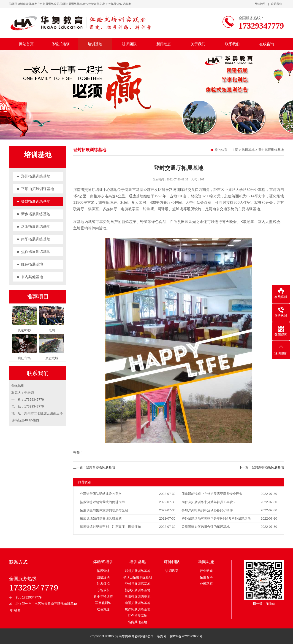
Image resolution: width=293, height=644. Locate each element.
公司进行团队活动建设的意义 (101, 494)
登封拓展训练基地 (36, 201)
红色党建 (103, 609)
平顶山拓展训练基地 (38, 189)
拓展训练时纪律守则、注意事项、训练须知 (110, 527)
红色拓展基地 (32, 264)
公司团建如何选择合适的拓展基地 (206, 527)
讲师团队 (129, 44)
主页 (235, 150)
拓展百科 (206, 577)
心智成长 (103, 590)
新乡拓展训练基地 (36, 214)
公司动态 (206, 584)
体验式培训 (61, 44)
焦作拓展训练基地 (36, 252)
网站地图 (260, 4)
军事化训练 (103, 603)
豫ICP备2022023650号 (186, 636)
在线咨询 (267, 44)
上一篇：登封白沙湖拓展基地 (94, 467)
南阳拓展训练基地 (36, 239)
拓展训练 (103, 571)
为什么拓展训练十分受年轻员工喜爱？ (209, 502)
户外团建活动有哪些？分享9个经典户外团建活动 (216, 518)
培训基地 (95, 44)
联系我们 (277, 4)
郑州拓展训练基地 (36, 176)
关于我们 (198, 44)
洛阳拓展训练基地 (36, 227)
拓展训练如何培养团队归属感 (101, 518)
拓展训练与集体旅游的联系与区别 (104, 510)
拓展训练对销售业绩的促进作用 (102, 502)
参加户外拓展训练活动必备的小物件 (207, 510)
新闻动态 (164, 44)
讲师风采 (172, 571)
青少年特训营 (103, 596)
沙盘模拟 (103, 584)
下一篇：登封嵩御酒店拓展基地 (261, 467)
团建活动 (103, 577)
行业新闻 (206, 571)
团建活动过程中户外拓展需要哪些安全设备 (212, 494)
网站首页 (26, 44)
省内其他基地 (32, 277)
